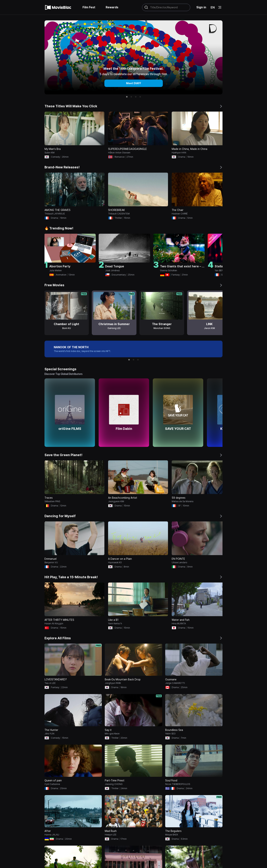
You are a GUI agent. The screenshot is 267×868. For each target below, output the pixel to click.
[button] (127, 97)
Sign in (201, 7)
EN (213, 7)
